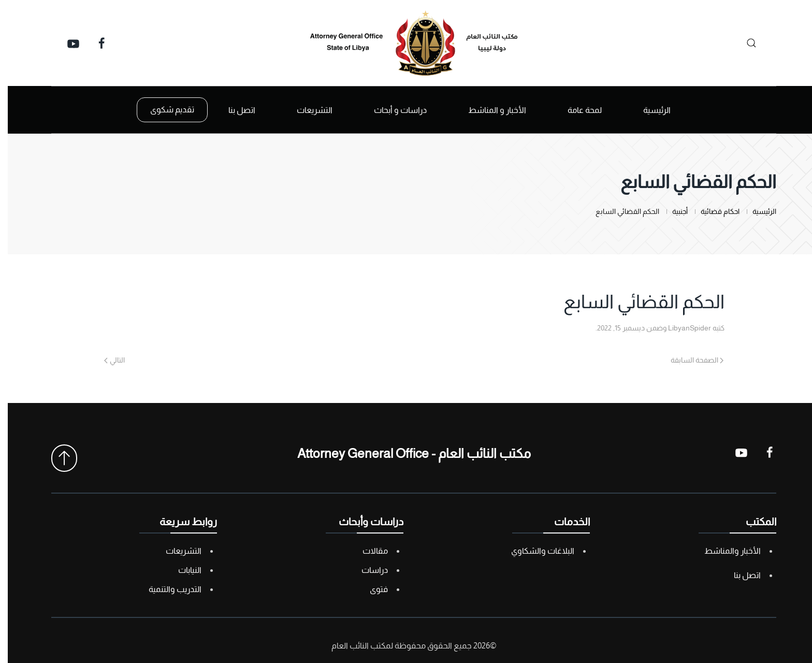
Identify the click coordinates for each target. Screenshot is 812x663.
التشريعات (176, 551)
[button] (56, 458)
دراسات (367, 570)
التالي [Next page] (107, 360)
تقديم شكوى (164, 110)
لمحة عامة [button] (577, 110)
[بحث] (741, 43)
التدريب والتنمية (167, 589)
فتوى (371, 589)
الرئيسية (649, 110)
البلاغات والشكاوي (535, 551)
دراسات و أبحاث (393, 110)
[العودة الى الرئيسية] (406, 43)
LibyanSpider (682, 328)
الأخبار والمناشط (725, 551)
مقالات (367, 551)
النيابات (182, 570)
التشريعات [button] (307, 110)
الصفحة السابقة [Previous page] (690, 360)
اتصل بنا (234, 110)
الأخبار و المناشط (489, 110)
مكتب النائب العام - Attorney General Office (406, 453)
